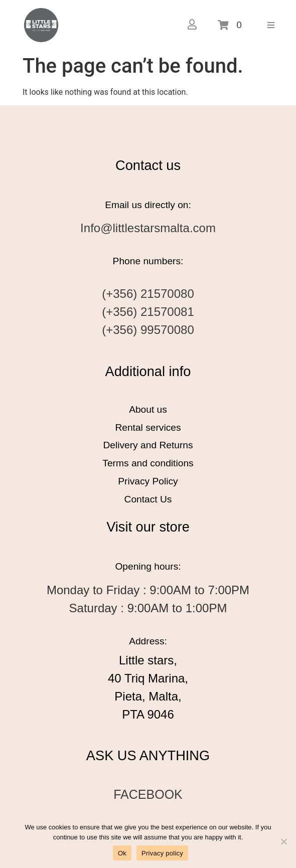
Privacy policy (162, 853)
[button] (271, 25)
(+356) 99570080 (148, 330)
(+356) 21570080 (148, 294)
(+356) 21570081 (148, 312)
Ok (122, 853)
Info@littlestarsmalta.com (148, 228)
